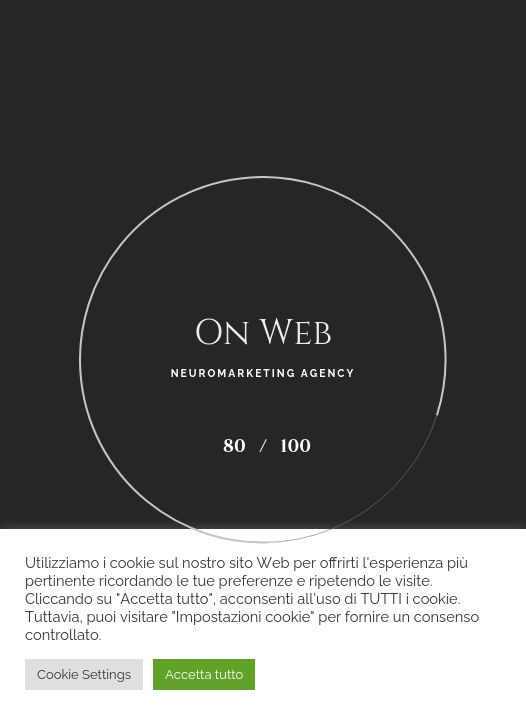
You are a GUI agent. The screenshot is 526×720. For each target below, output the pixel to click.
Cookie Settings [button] (84, 674)
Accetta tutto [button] (204, 674)
